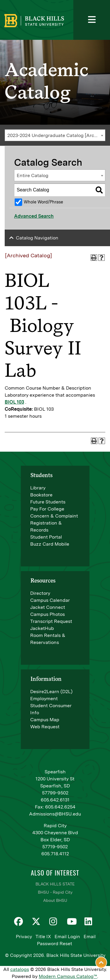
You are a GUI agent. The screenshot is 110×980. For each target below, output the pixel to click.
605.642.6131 (55, 800)
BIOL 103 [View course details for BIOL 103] (14, 402)
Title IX (43, 937)
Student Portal (46, 537)
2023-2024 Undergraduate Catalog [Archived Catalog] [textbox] (56, 135)
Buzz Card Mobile (50, 544)
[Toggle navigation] (92, 20)
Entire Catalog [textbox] (33, 175)
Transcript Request (51, 621)
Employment (44, 699)
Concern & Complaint (54, 516)
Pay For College (47, 509)
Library (38, 488)
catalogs (20, 969)
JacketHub (42, 628)
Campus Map (45, 720)
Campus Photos (48, 614)
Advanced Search (34, 216)
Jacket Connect (48, 607)
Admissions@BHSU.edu (55, 814)
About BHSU (55, 900)
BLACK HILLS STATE (55, 884)
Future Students (48, 502)
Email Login (67, 937)
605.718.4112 (55, 854)
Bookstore (41, 495)
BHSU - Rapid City (55, 892)
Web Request (45, 727)
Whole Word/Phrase (43, 202)
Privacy (24, 937)
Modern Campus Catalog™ (68, 976)
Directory (40, 593)
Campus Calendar (50, 600)
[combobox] (55, 135)
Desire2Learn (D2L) (51, 692)
